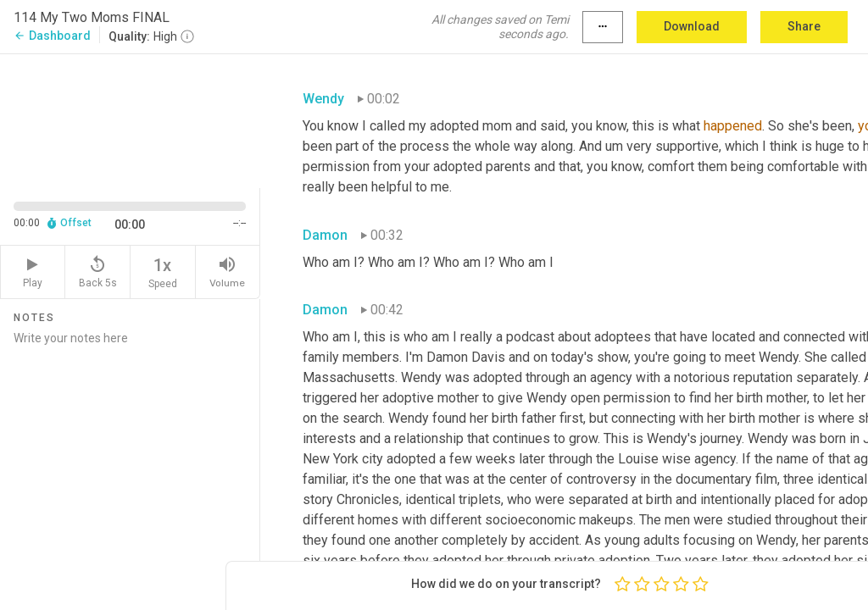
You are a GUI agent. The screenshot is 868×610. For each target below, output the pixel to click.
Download (692, 26)
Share (804, 26)
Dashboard (52, 36)
